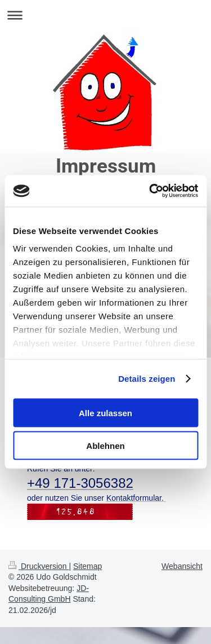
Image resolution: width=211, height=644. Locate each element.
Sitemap (87, 566)
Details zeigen (147, 379)
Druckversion (39, 566)
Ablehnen (105, 446)
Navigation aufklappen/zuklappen (105, 15)
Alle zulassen (105, 413)
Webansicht (182, 566)
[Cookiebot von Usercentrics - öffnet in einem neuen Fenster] (150, 191)
